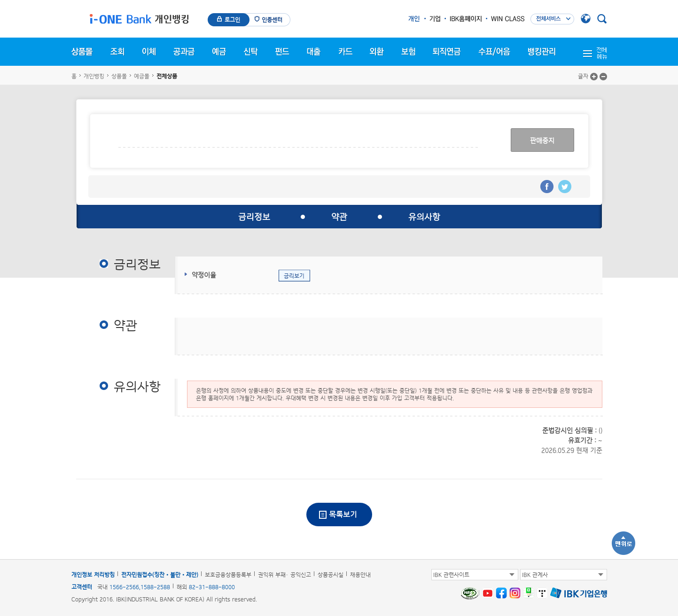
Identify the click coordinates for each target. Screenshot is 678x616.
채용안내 (360, 575)
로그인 (232, 20)
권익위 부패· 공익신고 (284, 575)
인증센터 (272, 20)
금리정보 (254, 217)
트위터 (565, 187)
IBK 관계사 (535, 575)
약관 (339, 217)
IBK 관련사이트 (451, 575)
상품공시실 (331, 575)
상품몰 (119, 76)
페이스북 (547, 187)
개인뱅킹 (94, 76)
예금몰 (142, 76)
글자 (583, 76)
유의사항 (424, 217)
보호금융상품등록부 (228, 575)
